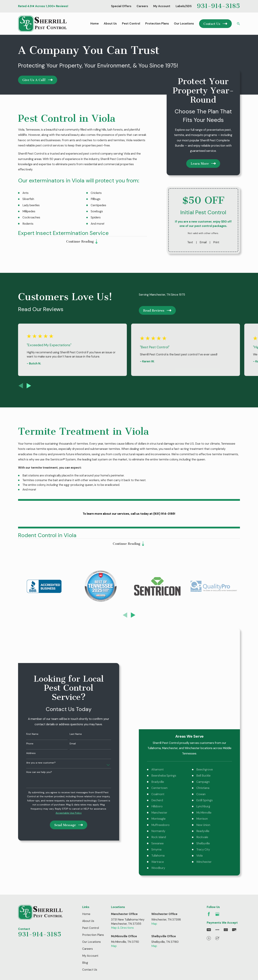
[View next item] (29, 386)
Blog (85, 893)
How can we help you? (34, 737)
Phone (25, 709)
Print (216, 242)
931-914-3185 (218, 6)
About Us (88, 851)
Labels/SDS (184, 6)
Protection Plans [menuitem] (157, 23)
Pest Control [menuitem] (131, 23)
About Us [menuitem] (110, 23)
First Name (27, 699)
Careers (142, 6)
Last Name (71, 699)
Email (203, 242)
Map (154, 854)
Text (190, 242)
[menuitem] (23, 928)
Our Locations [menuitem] (184, 23)
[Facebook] (209, 844)
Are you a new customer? (36, 728)
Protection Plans (93, 865)
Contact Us (90, 900)
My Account (162, 6)
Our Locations (91, 872)
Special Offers (121, 6)
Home (86, 844)
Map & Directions (122, 858)
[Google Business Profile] (217, 844)
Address (26, 718)
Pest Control (91, 858)
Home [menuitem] (95, 23)
